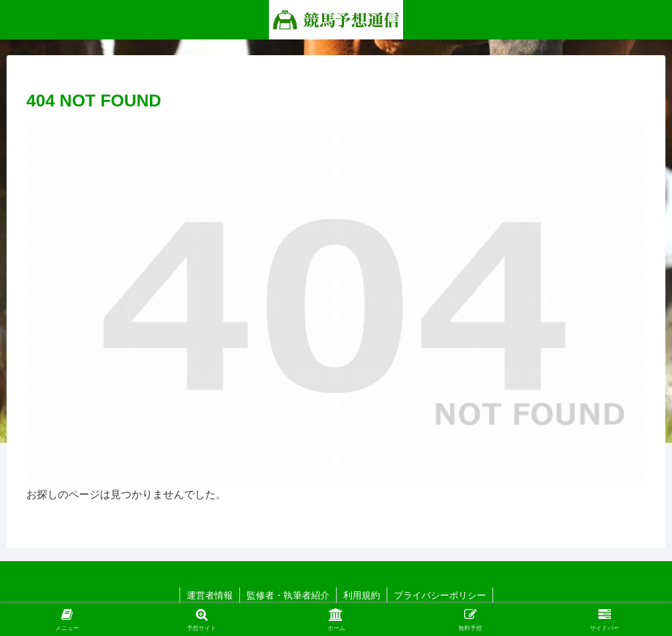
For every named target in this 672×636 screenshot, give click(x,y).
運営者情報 (210, 595)
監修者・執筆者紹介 (288, 595)
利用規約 (362, 595)
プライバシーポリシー (440, 595)
